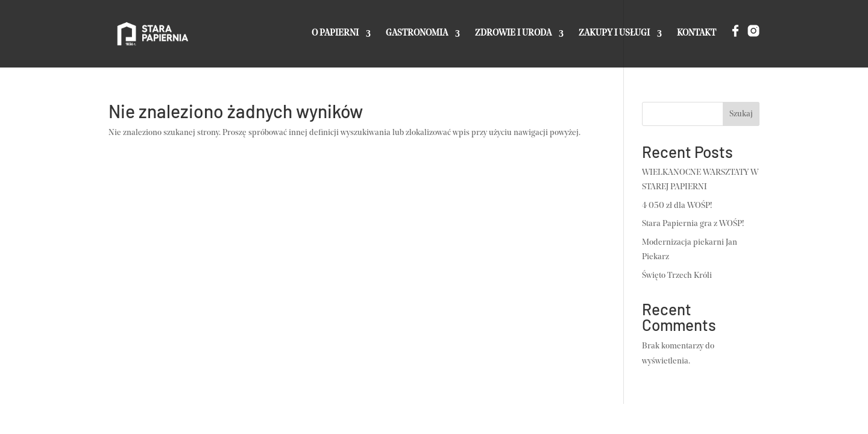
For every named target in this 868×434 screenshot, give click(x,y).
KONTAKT (697, 34)
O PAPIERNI (335, 34)
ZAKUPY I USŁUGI (614, 34)
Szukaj (741, 114)
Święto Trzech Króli (677, 276)
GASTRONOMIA (417, 34)
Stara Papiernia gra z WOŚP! (693, 224)
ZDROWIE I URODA (513, 34)
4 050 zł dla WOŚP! (677, 206)
